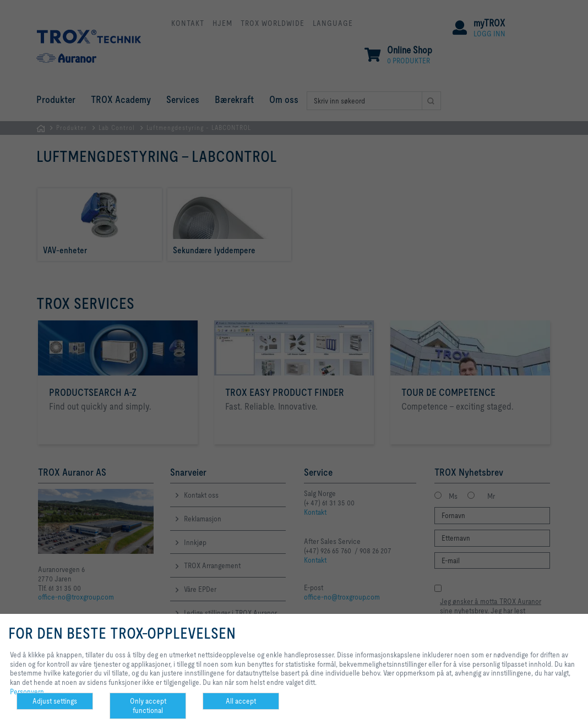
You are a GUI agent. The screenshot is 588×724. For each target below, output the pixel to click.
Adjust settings (55, 701)
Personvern (27, 692)
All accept (241, 701)
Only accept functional (148, 706)
